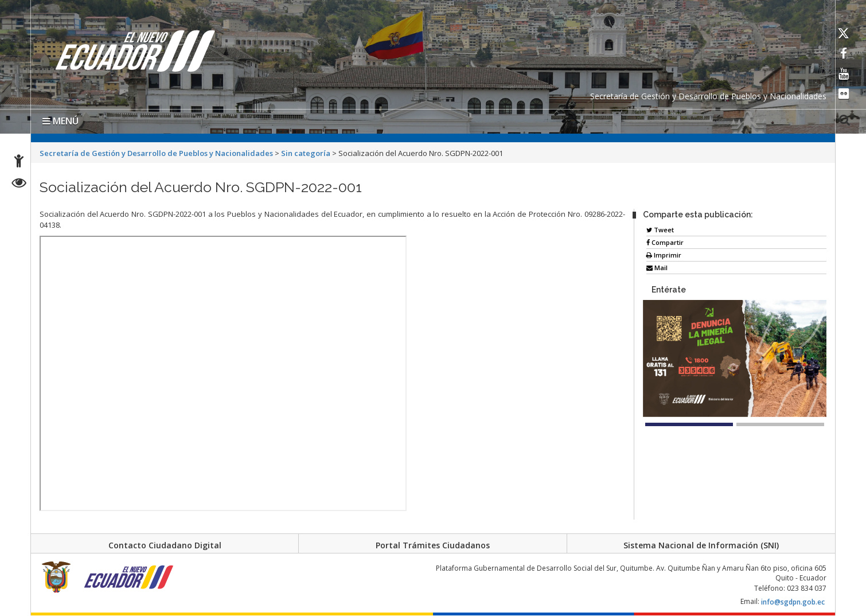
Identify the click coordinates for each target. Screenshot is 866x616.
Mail (657, 268)
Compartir (665, 242)
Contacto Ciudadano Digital (165, 545)
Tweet (660, 230)
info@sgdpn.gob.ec (793, 605)
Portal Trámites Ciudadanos (433, 545)
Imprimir (664, 255)
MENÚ (61, 121)
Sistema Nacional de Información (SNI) (701, 545)
